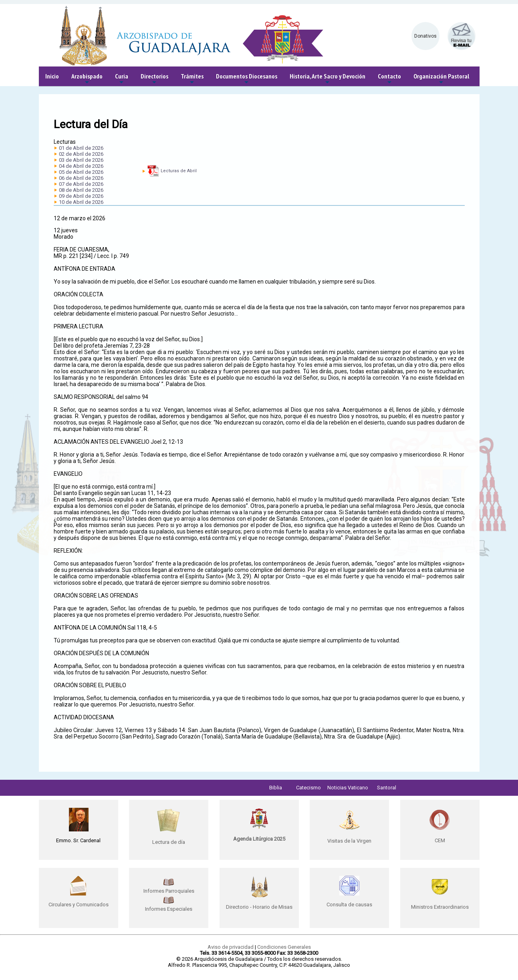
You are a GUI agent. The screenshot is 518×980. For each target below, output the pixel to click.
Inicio (52, 76)
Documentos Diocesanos (247, 79)
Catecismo (308, 788)
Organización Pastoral (441, 79)
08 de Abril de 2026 (81, 190)
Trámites (192, 79)
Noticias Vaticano (348, 788)
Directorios (154, 79)
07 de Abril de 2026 (81, 184)
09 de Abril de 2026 (81, 196)
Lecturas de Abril (179, 171)
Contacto (389, 79)
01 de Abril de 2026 (81, 148)
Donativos (425, 36)
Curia (122, 79)
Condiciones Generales (284, 947)
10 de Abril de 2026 (81, 202)
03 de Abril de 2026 (81, 160)
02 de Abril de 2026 (81, 154)
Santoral (387, 788)
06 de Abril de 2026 (81, 178)
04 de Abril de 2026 (81, 166)
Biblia (276, 788)
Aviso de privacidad (231, 947)
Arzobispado (87, 79)
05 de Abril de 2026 (81, 172)
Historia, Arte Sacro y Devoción (328, 79)
